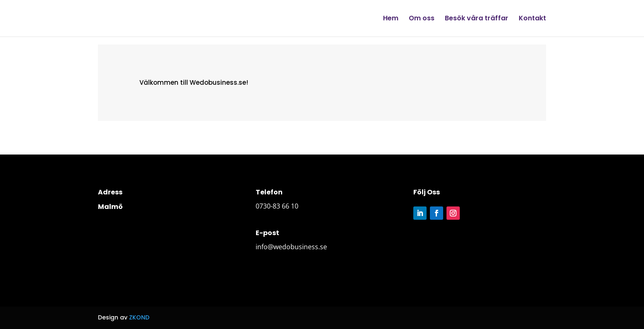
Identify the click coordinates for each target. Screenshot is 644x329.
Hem (391, 19)
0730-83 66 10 (277, 206)
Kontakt (532, 19)
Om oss (422, 19)
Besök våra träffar (477, 19)
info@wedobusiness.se (291, 247)
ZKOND (139, 317)
